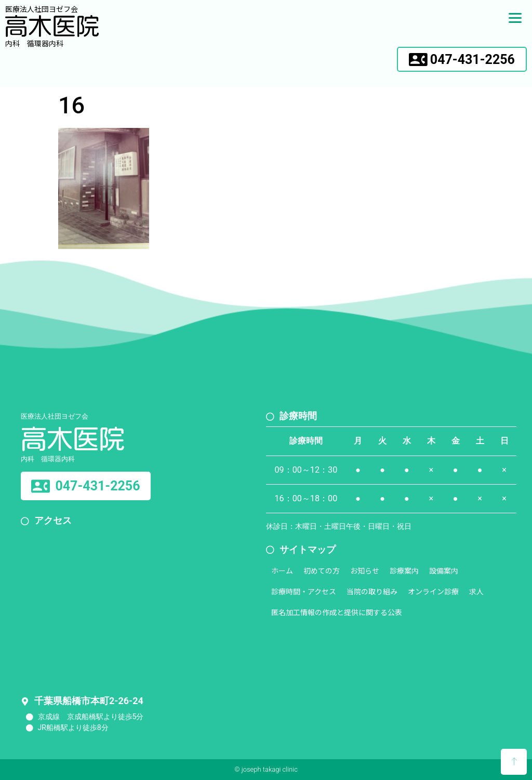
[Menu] (515, 17)
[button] (462, 59)
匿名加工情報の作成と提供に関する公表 (337, 612)
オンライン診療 (433, 591)
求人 (476, 591)
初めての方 (322, 570)
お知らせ (365, 570)
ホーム (282, 570)
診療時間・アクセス (304, 591)
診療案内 (404, 570)
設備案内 (444, 570)
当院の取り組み (372, 591)
